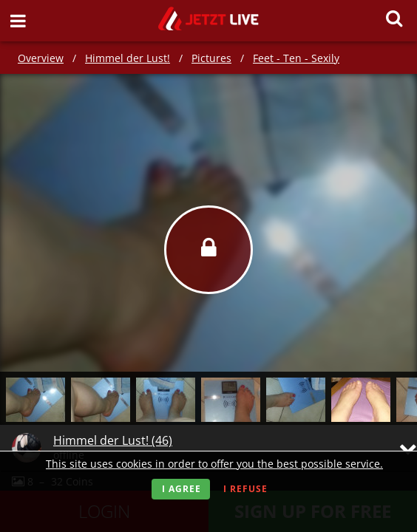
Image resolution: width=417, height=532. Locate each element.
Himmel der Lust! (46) (113, 440)
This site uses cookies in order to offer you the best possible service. (214, 464)
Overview (41, 58)
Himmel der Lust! (128, 58)
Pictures (211, 58)
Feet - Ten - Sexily (296, 58)
